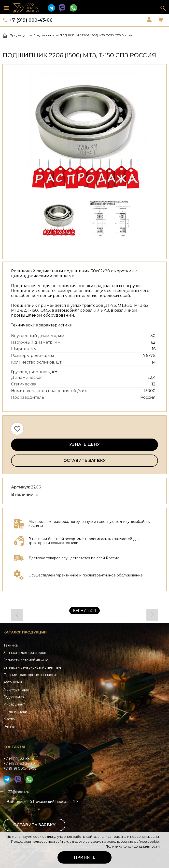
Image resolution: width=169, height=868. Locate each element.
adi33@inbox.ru (16, 792)
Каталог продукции (25, 632)
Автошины (13, 682)
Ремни (9, 726)
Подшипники (15, 712)
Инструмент (14, 704)
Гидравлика (14, 697)
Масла (9, 719)
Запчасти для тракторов (25, 653)
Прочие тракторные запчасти (30, 675)
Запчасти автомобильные (26, 660)
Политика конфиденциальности (132, 846)
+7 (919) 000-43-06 (31, 20)
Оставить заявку (84, 461)
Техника (11, 645)
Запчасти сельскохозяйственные (32, 667)
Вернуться (84, 611)
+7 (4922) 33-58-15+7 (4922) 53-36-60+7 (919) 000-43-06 (20, 764)
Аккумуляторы (16, 690)
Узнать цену (84, 444)
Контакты (14, 747)
